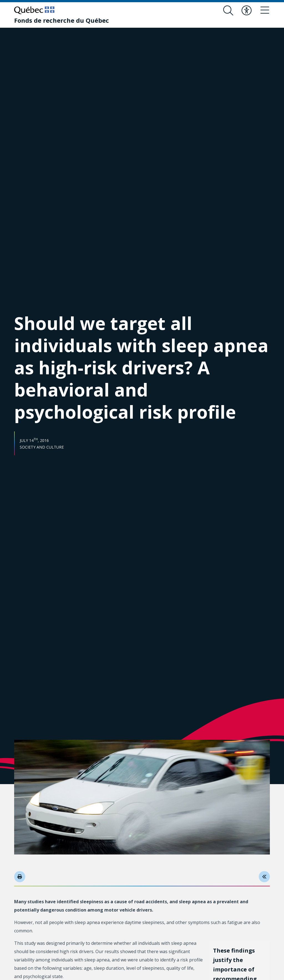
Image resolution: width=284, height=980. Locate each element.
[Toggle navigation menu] (265, 11)
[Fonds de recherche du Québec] (62, 20)
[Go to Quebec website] (34, 10)
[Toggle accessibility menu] (247, 11)
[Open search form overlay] (228, 11)
